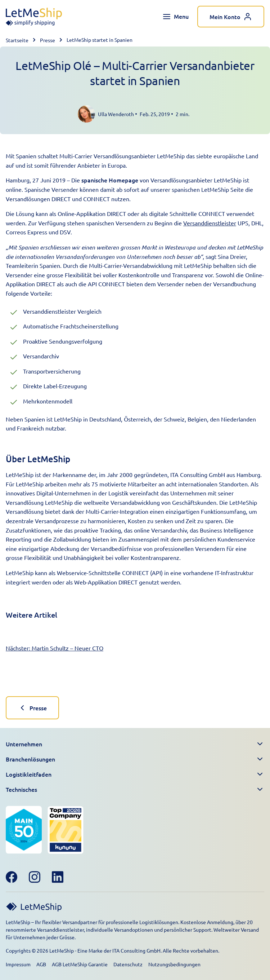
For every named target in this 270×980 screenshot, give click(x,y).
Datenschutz (128, 964)
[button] (135, 744)
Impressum (18, 964)
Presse (48, 40)
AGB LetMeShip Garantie (80, 964)
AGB (41, 964)
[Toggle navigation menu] (175, 17)
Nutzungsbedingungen (174, 964)
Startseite (17, 40)
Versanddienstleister (210, 223)
